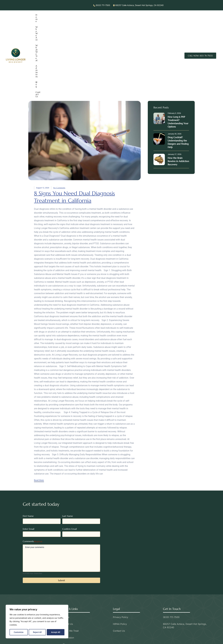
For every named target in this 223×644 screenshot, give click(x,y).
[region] (37, 622)
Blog (95, 20)
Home (38, 20)
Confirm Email (70, 457)
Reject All (37, 632)
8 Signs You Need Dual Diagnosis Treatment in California (76, 125)
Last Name (68, 444)
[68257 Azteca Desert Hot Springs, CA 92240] (162, 467)
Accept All (56, 632)
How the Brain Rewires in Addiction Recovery (178, 89)
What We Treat (68, 20)
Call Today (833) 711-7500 (111, 638)
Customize (19, 632)
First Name (28, 444)
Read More (39, 408)
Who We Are (51, 20)
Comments (32, 469)
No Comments (59, 116)
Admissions (85, 20)
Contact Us (106, 20)
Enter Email (29, 457)
